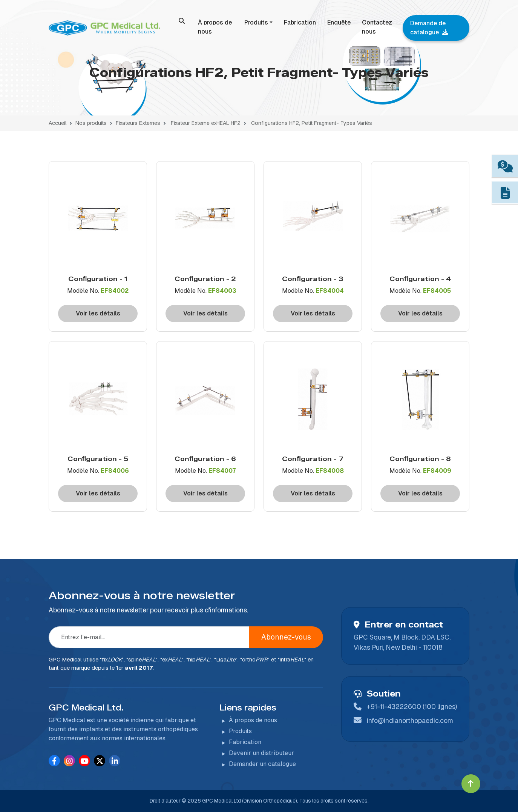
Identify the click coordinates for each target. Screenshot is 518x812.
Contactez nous (377, 27)
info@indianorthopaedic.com (410, 720)
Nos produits (91, 123)
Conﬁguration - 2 (205, 279)
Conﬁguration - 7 (313, 459)
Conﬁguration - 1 (98, 279)
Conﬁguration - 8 (420, 459)
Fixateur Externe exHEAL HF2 (206, 123)
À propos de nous (215, 27)
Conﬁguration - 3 (313, 279)
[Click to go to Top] (471, 784)
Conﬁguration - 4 (420, 279)
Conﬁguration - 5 (98, 459)
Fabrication (300, 22)
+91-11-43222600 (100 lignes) (412, 707)
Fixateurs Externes (138, 123)
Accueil (57, 123)
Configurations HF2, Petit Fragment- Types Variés (312, 123)
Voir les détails (98, 313)
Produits (256, 22)
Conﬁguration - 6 (205, 459)
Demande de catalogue (429, 28)
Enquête (339, 22)
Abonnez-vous (286, 637)
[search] (182, 21)
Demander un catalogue (262, 764)
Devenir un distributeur (261, 753)
